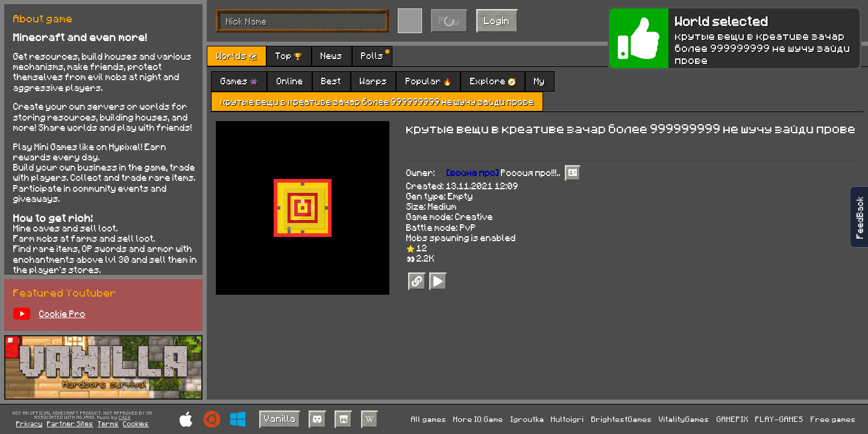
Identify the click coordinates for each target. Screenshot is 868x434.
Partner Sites (70, 423)
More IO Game (478, 419)
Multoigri (568, 419)
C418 (125, 418)
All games (429, 419)
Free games (833, 419)
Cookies (136, 423)
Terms (108, 423)
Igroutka (527, 419)
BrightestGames (622, 419)
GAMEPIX (733, 419)
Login (497, 20)
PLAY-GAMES (779, 419)
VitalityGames (684, 419)
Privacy (30, 423)
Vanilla (280, 418)
